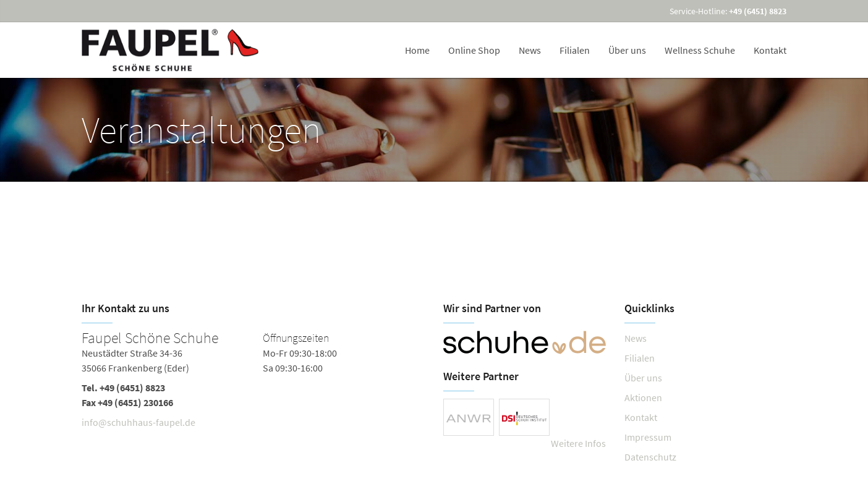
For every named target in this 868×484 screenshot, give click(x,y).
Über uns (627, 50)
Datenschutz (650, 457)
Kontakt (770, 50)
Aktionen (643, 397)
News (530, 50)
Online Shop (474, 50)
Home (417, 50)
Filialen (575, 50)
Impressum (648, 437)
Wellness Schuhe (700, 50)
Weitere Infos (578, 443)
